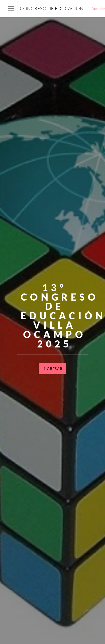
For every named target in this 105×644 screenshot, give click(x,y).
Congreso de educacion (52, 8)
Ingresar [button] (52, 368)
